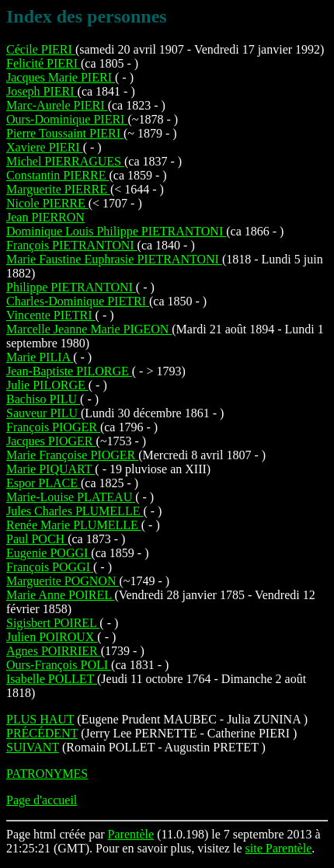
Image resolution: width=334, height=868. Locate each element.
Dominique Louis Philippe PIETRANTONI (116, 231)
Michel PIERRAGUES (65, 161)
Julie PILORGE (47, 385)
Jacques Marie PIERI (61, 77)
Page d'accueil (42, 800)
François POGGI (50, 567)
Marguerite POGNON (63, 581)
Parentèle (131, 834)
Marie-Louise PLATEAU (71, 497)
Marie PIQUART (50, 469)
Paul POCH (37, 539)
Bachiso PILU (43, 399)
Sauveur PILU (43, 413)
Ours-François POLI (59, 665)
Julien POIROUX (52, 637)
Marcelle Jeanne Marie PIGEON (89, 329)
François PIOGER (53, 427)
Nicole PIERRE (47, 203)
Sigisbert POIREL (53, 623)
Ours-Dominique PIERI (67, 119)
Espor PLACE (43, 483)
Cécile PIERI (41, 49)
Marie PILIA (40, 357)
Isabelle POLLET (52, 679)
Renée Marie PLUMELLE (74, 525)
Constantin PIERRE (57, 175)
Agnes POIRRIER (54, 651)
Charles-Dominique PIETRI (78, 301)
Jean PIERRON (45, 217)
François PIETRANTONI (72, 245)
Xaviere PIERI (45, 147)
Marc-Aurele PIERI (57, 105)
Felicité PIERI (43, 63)
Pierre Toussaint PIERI (65, 133)
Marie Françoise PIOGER (72, 455)
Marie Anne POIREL (60, 595)
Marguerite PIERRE (58, 189)
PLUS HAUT (40, 719)
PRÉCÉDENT (42, 733)
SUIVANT (33, 747)
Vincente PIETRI (51, 315)
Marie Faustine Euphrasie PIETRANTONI (114, 259)
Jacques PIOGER (51, 441)
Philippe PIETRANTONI (71, 287)
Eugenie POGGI (49, 553)
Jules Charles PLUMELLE (75, 511)
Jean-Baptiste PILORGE (69, 371)
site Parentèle (279, 848)
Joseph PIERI (42, 91)
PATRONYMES (47, 774)
